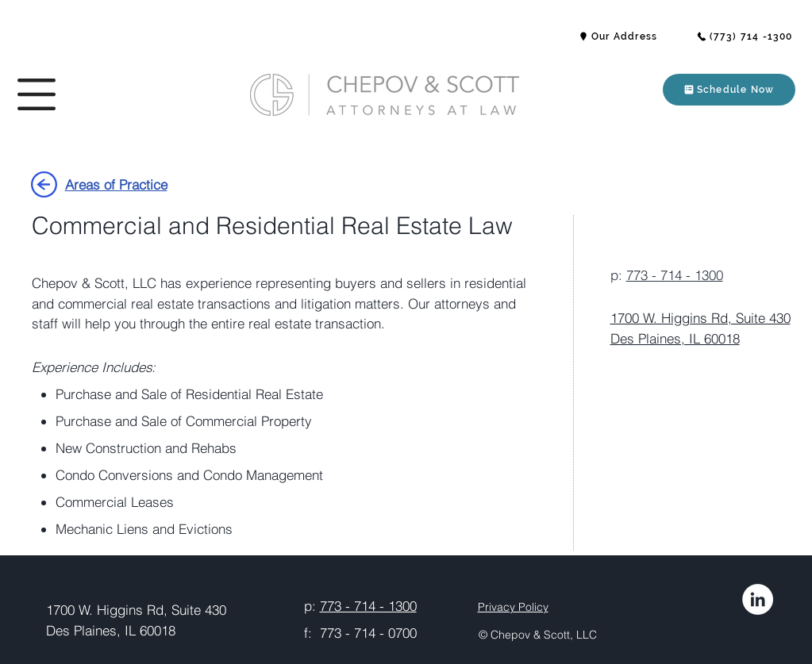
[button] (37, 94)
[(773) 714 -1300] (745, 36)
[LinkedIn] (758, 599)
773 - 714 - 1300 (675, 275)
